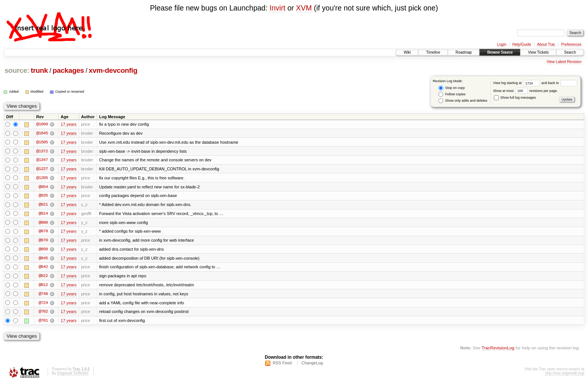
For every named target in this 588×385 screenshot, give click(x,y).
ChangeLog (312, 365)
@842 (43, 268)
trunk (39, 70)
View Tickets (538, 52)
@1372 (42, 151)
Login (502, 44)
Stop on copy (451, 88)
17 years (69, 124)
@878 (43, 232)
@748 (43, 295)
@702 (43, 313)
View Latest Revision (564, 62)
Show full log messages (515, 98)
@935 (43, 196)
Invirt (277, 8)
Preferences (571, 44)
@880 (43, 223)
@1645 (42, 133)
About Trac (546, 44)
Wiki (407, 52)
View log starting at (517, 83)
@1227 (42, 169)
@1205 (42, 178)
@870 (43, 241)
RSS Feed (282, 365)
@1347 (42, 160)
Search (570, 52)
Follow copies (452, 94)
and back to (559, 83)
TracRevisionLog (498, 350)
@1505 (42, 142)
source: (17, 70)
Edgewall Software (73, 375)
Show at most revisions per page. (526, 91)
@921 (43, 205)
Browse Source (500, 52)
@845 (43, 259)
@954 (43, 187)
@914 (43, 214)
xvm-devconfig (113, 70)
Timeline (433, 52)
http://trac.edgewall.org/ (565, 375)
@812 (43, 286)
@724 (43, 304)
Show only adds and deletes (463, 101)
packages (68, 70)
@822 (43, 277)
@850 (43, 250)
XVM (304, 8)
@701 (43, 322)
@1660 (42, 124)
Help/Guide (522, 44)
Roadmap (464, 52)
